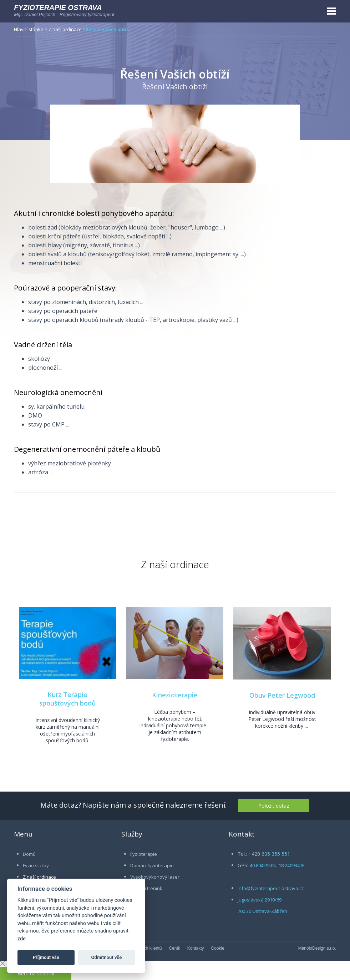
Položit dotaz (274, 806)
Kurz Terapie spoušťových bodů (67, 699)
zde (22, 939)
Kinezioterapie (175, 695)
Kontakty (196, 948)
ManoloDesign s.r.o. (317, 948)
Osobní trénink (146, 888)
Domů (29, 854)
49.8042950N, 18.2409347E (277, 865)
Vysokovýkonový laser (155, 877)
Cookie (218, 948)
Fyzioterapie (144, 854)
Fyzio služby (36, 865)
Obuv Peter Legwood (282, 695)
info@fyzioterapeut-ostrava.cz (271, 888)
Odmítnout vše (107, 957)
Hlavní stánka (29, 29)
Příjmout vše (46, 957)
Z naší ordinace (65, 29)
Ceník (174, 948)
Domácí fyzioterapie (152, 865)
